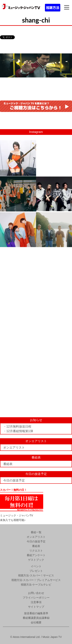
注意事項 (36, 602)
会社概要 (36, 622)
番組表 (8, 464)
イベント (36, 566)
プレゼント (36, 571)
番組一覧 (36, 532)
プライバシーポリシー (36, 598)
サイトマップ (36, 607)
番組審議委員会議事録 (36, 618)
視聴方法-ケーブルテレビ (36, 585)
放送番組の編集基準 (36, 613)
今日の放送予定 (14, 480)
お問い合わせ (36, 593)
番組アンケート (36, 555)
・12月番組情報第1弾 (18, 431)
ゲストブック (36, 560)
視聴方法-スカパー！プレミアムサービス (36, 580)
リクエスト (36, 551)
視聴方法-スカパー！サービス (36, 575)
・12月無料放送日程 (17, 426)
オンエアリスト (14, 448)
